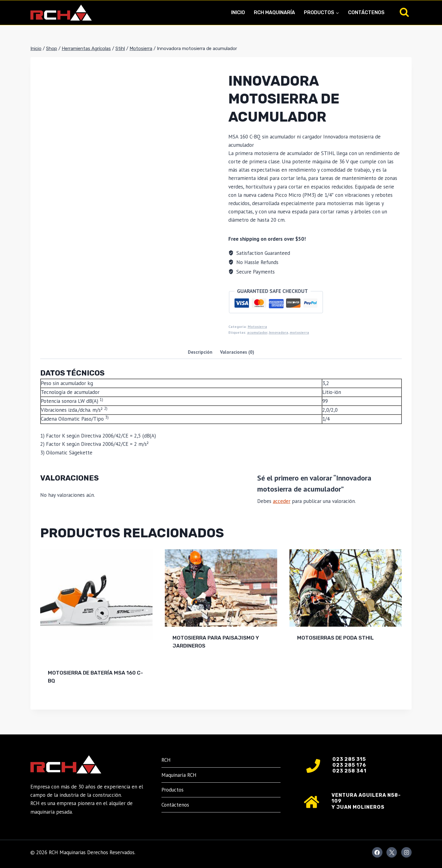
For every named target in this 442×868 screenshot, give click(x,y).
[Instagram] (406, 852)
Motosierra (257, 327)
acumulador (257, 332)
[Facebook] (377, 852)
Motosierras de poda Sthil (335, 638)
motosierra (299, 332)
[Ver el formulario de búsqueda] (404, 13)
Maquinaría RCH (179, 775)
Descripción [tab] (200, 352)
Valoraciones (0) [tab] (237, 352)
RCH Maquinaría (274, 12)
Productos (173, 790)
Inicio (238, 12)
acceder (282, 501)
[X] (392, 852)
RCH (166, 760)
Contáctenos (366, 12)
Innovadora (279, 332)
